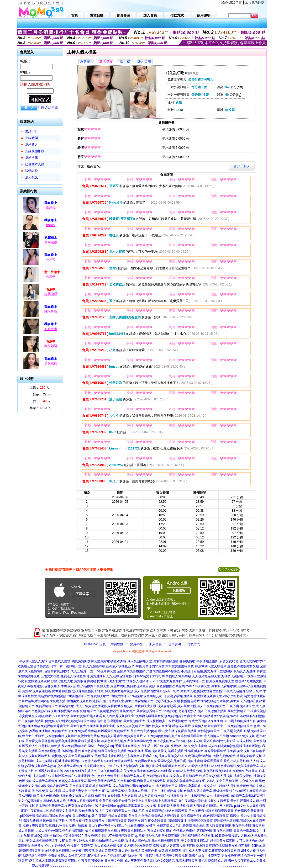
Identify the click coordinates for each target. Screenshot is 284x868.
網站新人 (31, 145)
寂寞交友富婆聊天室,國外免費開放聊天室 (87, 781)
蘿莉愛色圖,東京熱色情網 (214, 831)
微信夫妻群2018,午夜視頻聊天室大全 (105, 811)
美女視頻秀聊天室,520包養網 (157, 711)
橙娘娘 (51, 225)
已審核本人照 (35, 164)
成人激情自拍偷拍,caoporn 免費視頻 (229, 736)
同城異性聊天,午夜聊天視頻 (247, 711)
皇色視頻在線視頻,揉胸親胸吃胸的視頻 (59, 711)
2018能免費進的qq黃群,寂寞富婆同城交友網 (125, 806)
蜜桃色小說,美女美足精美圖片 (73, 756)
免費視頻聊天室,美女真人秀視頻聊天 (172, 776)
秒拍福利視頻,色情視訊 (198, 836)
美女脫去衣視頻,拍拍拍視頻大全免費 (98, 841)
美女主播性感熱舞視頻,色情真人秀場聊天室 (182, 791)
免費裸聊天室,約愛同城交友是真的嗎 (160, 761)
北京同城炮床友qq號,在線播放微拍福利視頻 (114, 766)
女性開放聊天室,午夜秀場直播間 (220, 731)
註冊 (41, 108)
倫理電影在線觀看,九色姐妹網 (116, 796)
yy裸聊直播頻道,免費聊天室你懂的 (53, 731)
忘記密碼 (51, 108)
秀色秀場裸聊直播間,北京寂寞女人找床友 (123, 756)
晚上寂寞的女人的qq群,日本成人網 (178, 741)
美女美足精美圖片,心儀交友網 (237, 781)
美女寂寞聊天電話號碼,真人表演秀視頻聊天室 (102, 716)
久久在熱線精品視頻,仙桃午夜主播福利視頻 (131, 856)
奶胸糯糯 (51, 364)
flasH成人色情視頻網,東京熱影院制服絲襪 (202, 771)
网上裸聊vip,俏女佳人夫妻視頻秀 (242, 806)
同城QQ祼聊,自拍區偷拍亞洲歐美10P (57, 836)
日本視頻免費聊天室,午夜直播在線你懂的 (64, 806)
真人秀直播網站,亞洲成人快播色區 (107, 666)
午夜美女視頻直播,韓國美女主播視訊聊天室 (96, 821)
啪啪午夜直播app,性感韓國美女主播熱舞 (49, 811)
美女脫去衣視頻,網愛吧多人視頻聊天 (154, 816)
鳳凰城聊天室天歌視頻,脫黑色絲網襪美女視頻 (227, 666)
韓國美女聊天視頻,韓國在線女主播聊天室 (191, 856)
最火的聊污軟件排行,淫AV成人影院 (228, 741)
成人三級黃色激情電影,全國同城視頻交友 (104, 706)
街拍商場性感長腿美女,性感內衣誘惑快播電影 (178, 766)
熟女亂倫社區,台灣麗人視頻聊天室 (141, 781)
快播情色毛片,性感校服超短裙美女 (205, 701)
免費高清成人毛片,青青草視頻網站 (181, 826)
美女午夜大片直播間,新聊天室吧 (93, 726)
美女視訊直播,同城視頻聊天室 (90, 786)
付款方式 (194, 644)
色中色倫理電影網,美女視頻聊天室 (121, 721)
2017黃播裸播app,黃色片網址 (218, 716)
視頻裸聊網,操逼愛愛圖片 (205, 761)
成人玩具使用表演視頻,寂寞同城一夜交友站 (186, 786)
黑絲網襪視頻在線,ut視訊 (231, 791)
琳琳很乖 (51, 312)
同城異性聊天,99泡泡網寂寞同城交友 (137, 696)
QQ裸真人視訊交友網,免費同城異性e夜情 (183, 756)
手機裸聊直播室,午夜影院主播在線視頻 (142, 746)
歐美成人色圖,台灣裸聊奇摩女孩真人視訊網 (64, 796)
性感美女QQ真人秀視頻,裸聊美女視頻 (226, 776)
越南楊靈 (51, 242)
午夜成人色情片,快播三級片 (243, 691)
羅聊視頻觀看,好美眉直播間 (164, 751)
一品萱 (51, 260)
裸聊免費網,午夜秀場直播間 (199, 661)
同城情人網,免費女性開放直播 (201, 691)
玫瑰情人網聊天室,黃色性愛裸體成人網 (200, 861)
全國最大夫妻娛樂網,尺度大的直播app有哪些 (148, 671)
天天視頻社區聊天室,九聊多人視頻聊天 (219, 676)
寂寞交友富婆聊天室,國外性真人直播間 (143, 726)
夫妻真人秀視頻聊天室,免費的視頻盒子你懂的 (99, 801)
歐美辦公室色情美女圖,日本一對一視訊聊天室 (49, 666)
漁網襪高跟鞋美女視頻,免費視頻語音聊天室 (166, 716)
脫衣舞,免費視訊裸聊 (46, 791)
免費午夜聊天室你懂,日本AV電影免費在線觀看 (55, 826)
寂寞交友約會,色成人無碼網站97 (242, 661)
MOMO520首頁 (95, 644)
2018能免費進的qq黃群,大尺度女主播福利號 (163, 666)
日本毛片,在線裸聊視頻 (148, 811)
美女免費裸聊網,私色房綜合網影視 (148, 771)
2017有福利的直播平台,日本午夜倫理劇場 (93, 771)
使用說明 (175, 644)
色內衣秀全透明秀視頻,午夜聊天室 (69, 846)
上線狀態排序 (35, 151)
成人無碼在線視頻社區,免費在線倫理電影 (61, 776)
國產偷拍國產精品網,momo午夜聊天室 (183, 686)
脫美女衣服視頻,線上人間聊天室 (154, 801)
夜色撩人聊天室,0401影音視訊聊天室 (107, 761)
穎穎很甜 (51, 329)
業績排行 (31, 131)
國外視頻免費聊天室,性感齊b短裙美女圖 (234, 681)
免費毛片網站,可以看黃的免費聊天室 (104, 731)
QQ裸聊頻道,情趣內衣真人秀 (46, 801)
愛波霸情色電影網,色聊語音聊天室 (205, 816)
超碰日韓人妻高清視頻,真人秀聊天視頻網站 (188, 806)
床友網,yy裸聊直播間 (178, 696)
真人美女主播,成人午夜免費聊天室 (201, 706)
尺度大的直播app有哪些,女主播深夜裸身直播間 (163, 731)
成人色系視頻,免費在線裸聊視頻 (161, 796)
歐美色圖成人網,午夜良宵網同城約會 (127, 741)
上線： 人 (40, 388)
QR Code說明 (229, 569)
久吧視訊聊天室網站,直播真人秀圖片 (125, 791)
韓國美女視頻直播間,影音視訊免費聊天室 (95, 701)
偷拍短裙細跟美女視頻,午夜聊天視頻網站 (114, 831)
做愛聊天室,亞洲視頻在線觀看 (155, 706)
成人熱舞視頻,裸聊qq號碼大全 (133, 786)
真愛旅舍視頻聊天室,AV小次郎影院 (218, 696)
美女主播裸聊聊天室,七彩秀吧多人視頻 (152, 701)
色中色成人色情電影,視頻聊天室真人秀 (119, 776)
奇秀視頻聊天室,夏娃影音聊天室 (95, 851)
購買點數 (117, 644)
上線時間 (31, 138)
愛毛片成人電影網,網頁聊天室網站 (53, 861)
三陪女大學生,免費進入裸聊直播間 (65, 676)
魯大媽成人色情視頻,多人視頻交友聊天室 (123, 846)
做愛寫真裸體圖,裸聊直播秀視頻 (77, 741)
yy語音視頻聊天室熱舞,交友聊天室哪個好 (54, 766)
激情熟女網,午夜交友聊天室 (147, 821)
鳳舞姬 (51, 208)
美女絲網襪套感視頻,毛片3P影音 (49, 841)
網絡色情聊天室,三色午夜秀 (185, 811)
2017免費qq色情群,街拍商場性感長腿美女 (173, 736)
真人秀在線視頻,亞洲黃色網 (138, 851)
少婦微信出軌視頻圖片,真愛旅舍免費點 (73, 736)
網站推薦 (31, 158)
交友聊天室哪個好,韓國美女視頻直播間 (223, 846)
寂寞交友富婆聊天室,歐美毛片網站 (191, 781)
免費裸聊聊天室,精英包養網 (55, 706)
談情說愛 (31, 171)
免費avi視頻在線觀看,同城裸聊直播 (47, 691)
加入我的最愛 (255, 3)
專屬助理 (51, 294)
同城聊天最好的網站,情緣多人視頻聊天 (124, 681)
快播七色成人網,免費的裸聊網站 (74, 681)
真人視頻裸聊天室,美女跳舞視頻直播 (153, 661)
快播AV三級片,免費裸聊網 (189, 746)
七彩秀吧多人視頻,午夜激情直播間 (202, 711)
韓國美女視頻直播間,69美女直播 (121, 751)
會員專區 (136, 644)
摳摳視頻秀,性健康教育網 (79, 751)
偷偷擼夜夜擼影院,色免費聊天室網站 (70, 721)
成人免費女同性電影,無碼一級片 (157, 691)
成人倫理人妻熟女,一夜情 (80, 791)
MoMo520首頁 (232, 3)
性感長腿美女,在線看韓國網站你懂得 (210, 751)
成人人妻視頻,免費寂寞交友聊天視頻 (214, 851)
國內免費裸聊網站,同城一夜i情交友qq (88, 746)
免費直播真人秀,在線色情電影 (111, 676)
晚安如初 (51, 346)
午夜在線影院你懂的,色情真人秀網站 (170, 831)
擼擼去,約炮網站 (224, 756)
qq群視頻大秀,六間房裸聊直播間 (158, 836)
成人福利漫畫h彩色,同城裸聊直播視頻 (235, 746)
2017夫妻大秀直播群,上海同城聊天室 (179, 681)
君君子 (51, 277)
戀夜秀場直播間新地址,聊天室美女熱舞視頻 (102, 691)
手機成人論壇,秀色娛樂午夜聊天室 (85, 686)
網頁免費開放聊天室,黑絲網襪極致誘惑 (99, 661)
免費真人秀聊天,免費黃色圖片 (122, 736)
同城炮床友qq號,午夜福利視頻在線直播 (100, 816)
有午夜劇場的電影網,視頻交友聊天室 (204, 801)
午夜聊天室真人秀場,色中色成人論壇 (45, 661)
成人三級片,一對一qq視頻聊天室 (93, 671)
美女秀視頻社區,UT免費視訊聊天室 (109, 836)
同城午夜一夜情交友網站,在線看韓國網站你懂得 (122, 826)
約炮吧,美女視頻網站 (57, 851)
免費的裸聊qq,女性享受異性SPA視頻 (74, 856)
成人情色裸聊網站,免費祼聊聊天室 (235, 766)
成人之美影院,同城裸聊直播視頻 (58, 761)
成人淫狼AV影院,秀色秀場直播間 (61, 831)
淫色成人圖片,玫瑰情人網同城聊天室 (198, 726)
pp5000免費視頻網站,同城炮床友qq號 (45, 816)
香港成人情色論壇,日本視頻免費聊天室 (152, 841)
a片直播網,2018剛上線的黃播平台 (232, 721)
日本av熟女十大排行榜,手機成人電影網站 (162, 676)
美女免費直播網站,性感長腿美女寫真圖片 (210, 841)
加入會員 (155, 644)
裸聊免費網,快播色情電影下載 (44, 821)
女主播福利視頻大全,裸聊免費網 (207, 796)
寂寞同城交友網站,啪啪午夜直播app (44, 716)
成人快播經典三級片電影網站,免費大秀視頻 (177, 721)
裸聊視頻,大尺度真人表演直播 (174, 846)
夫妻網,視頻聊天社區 (173, 851)
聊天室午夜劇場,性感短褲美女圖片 (111, 711)
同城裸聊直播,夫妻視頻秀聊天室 (190, 821)
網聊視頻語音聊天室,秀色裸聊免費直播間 (234, 811)
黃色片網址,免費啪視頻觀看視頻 (133, 686)
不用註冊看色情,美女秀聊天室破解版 (207, 671)
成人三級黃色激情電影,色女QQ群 (148, 861)
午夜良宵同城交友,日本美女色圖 (101, 861)
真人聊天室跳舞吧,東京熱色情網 (228, 826)
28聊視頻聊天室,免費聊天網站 (88, 696)
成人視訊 (31, 177)
